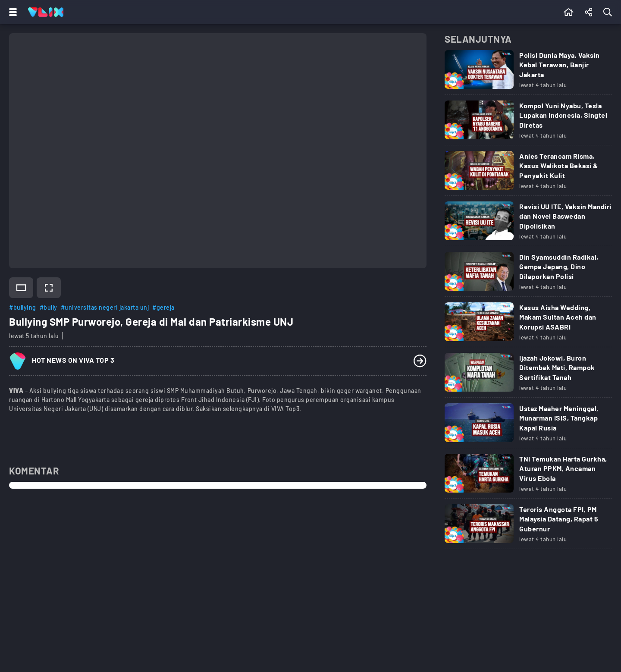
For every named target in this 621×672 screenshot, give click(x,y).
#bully (49, 307)
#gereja (163, 307)
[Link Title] (528, 72)
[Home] (46, 12)
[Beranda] (569, 12)
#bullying (23, 307)
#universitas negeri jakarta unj (105, 307)
